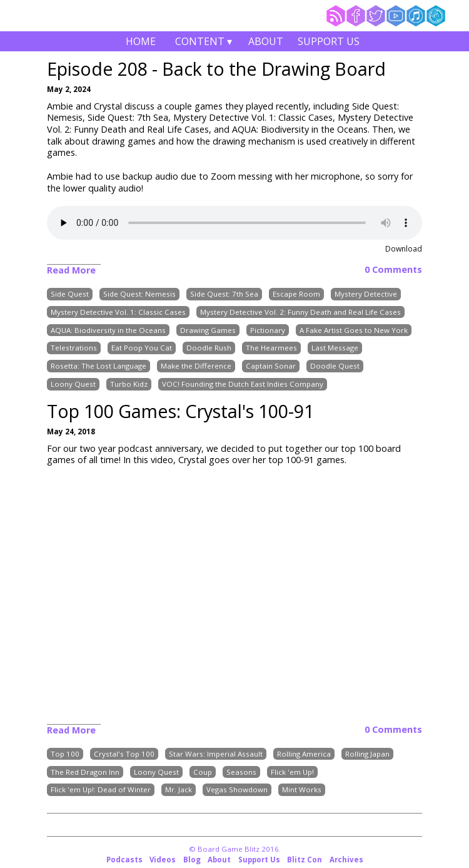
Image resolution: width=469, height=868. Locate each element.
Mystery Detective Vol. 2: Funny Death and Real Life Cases (300, 312)
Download (404, 249)
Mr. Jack (179, 790)
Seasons (241, 772)
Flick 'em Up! (292, 772)
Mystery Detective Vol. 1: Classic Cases (118, 312)
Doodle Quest (335, 366)
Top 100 (65, 754)
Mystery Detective (366, 294)
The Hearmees (271, 348)
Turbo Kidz (129, 384)
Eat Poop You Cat (142, 348)
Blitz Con (305, 860)
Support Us (329, 41)
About (266, 41)
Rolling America (304, 754)
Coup (203, 772)
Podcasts (124, 860)
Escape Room (296, 294)
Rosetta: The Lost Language (98, 366)
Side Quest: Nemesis (139, 294)
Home (141, 41)
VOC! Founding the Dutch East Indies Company (243, 384)
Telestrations (74, 348)
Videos (163, 860)
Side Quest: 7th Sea (224, 294)
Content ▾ (203, 43)
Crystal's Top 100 (124, 754)
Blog (192, 860)
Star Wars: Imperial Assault (216, 754)
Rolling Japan (367, 754)
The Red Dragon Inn (85, 772)
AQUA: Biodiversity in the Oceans (108, 330)
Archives (346, 860)
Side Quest (70, 294)
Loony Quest (73, 384)
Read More (71, 270)
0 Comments (393, 270)
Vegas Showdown (237, 790)
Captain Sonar (271, 366)
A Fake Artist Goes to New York (354, 330)
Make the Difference (196, 366)
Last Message (335, 348)
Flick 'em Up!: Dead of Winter (101, 790)
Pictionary (268, 330)
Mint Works (302, 790)
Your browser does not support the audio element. (234, 223)
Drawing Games (208, 330)
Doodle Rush (209, 348)
